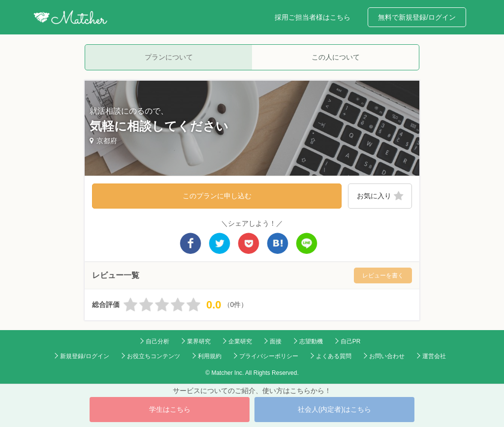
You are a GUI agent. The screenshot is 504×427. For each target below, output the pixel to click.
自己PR (351, 341)
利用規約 (210, 356)
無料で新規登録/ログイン (417, 17)
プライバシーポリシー (269, 356)
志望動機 (311, 341)
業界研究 (199, 341)
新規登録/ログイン (84, 356)
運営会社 (434, 356)
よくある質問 (334, 356)
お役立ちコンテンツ (154, 356)
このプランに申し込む (217, 196)
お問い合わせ (387, 356)
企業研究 (240, 341)
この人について (336, 57)
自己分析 (157, 341)
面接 (276, 341)
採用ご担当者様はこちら (313, 17)
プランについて (169, 57)
